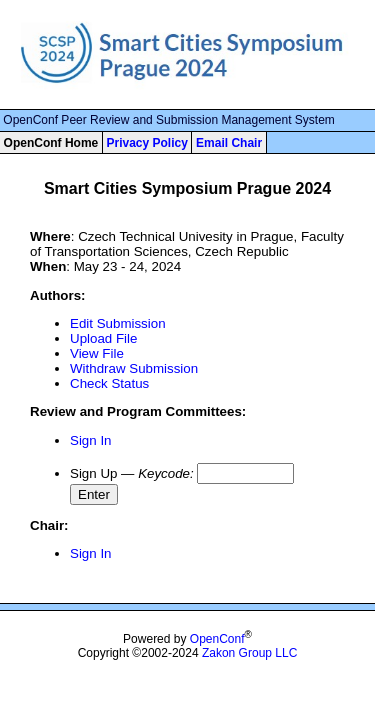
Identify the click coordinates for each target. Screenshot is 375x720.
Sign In (91, 440)
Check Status (109, 383)
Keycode (164, 473)
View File (97, 353)
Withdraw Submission (134, 368)
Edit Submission (118, 323)
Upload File (103, 338)
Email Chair (229, 143)
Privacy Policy (146, 143)
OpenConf (217, 639)
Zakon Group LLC (249, 653)
